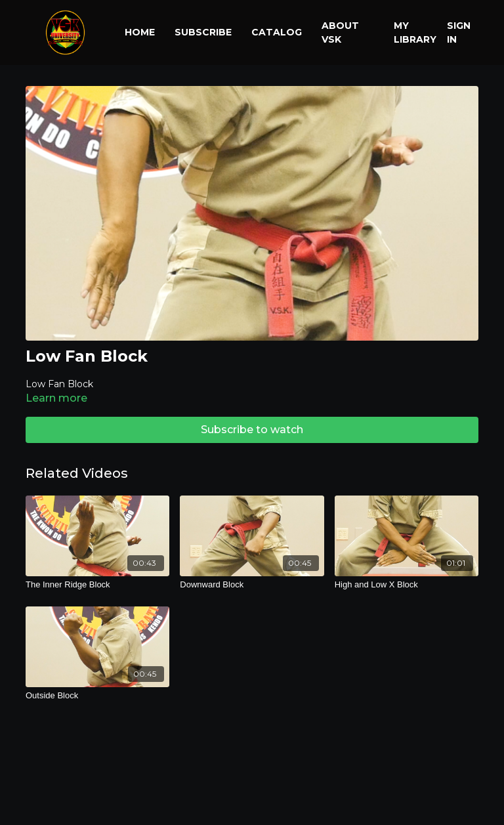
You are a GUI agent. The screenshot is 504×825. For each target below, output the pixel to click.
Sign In (459, 32)
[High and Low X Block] (407, 585)
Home (140, 32)
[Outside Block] (97, 696)
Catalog (277, 32)
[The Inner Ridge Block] (97, 585)
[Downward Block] (252, 585)
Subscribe (203, 32)
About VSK (340, 32)
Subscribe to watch (252, 430)
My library (415, 32)
